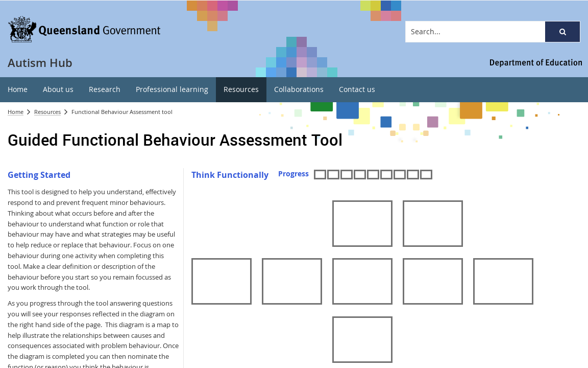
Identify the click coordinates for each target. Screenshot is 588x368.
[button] (562, 32)
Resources (47, 112)
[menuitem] (18, 90)
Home (16, 112)
